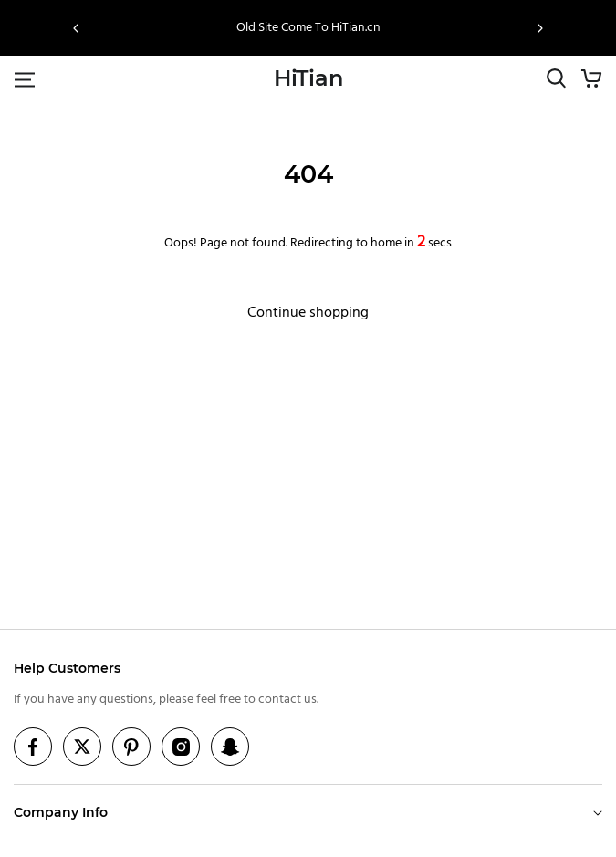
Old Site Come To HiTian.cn (308, 28)
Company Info (61, 812)
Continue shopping (308, 313)
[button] (76, 28)
